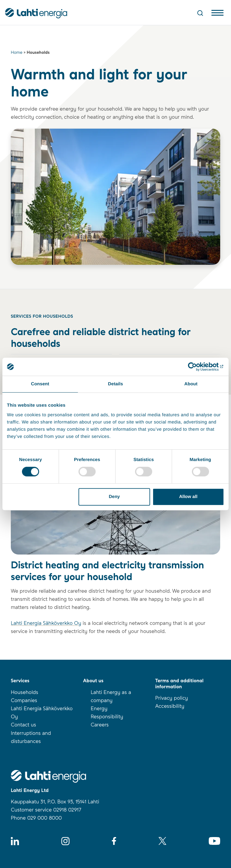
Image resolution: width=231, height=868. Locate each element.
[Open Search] (200, 13)
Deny (114, 497)
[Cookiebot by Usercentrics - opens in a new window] (198, 367)
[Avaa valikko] (217, 14)
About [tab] (191, 384)
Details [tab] (115, 384)
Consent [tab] (40, 384)
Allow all (188, 497)
